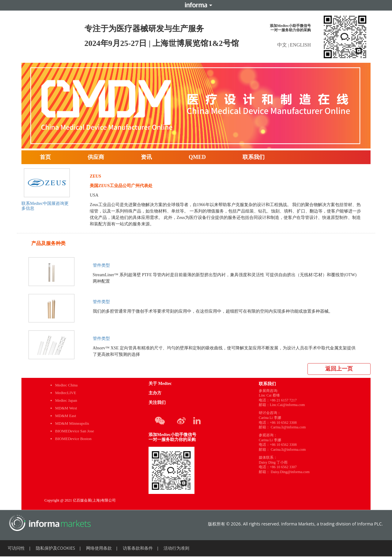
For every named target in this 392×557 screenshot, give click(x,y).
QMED (197, 157)
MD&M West (66, 408)
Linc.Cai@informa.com (287, 405)
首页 (45, 157)
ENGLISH (300, 45)
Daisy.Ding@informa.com (290, 472)
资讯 (146, 157)
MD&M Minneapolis (72, 423)
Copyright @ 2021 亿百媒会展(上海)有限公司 (80, 500)
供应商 (96, 157)
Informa (196, 5)
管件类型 (101, 265)
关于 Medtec (160, 384)
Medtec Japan (66, 400)
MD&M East (66, 416)
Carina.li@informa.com (288, 427)
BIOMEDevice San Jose (75, 431)
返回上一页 (339, 369)
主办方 (155, 393)
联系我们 (254, 157)
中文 (283, 45)
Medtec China (66, 385)
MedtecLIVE (66, 393)
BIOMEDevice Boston (73, 439)
